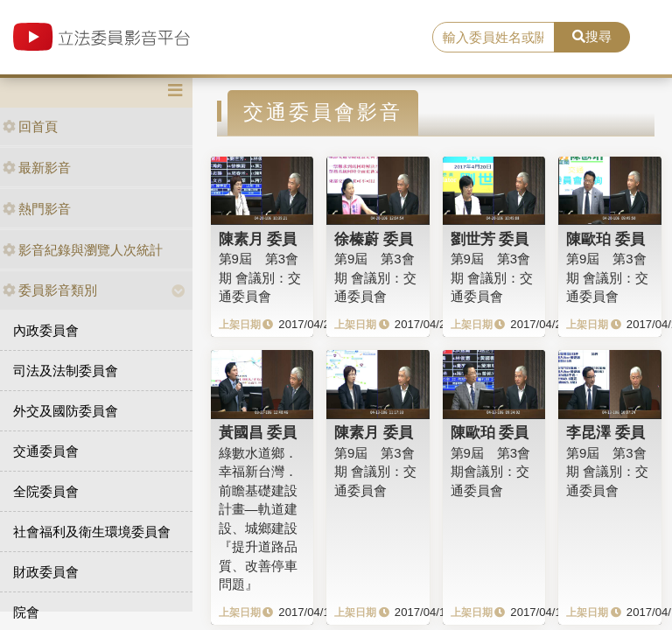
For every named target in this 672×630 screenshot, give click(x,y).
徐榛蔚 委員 (374, 239)
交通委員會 (46, 451)
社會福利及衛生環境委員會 (92, 532)
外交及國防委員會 (66, 411)
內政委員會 (46, 330)
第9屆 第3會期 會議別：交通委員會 (260, 277)
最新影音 (37, 168)
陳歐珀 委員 (605, 239)
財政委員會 (46, 572)
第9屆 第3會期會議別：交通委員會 (491, 472)
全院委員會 (46, 491)
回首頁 (30, 126)
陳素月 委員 (258, 239)
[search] (493, 38)
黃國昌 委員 (258, 432)
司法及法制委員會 (66, 371)
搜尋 (592, 36)
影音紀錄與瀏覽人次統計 (83, 250)
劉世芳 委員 (490, 239)
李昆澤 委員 (605, 432)
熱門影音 (37, 209)
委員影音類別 (50, 290)
